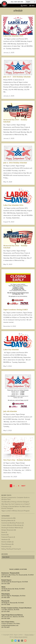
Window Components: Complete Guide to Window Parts (15, 498)
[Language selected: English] (31, 2)
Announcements (8, 518)
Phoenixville (5, 601)
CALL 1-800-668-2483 (17, 2)
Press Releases (7, 544)
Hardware (6, 539)
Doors (4, 532)
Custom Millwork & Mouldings (12, 525)
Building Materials (8, 520)
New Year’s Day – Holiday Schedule (17, 460)
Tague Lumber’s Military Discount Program (16, 511)
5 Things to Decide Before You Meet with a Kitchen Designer (16, 507)
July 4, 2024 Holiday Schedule (15, 163)
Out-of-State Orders (8, 622)
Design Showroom (9, 530)
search (25, 6)
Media (3, 587)
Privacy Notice (29, 635)
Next (23, 486)
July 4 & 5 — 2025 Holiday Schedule (17, 77)
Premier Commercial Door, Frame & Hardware (16, 608)
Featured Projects (8, 537)
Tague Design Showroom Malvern (12, 615)
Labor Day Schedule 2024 (13, 205)
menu (33, 6)
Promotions (6, 546)
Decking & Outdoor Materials (12, 528)
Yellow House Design (21, 637)
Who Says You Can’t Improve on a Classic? (16, 504)
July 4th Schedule (10, 411)
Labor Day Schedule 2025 (13, 36)
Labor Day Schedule (11, 350)
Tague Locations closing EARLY (16, 310)
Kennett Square (6, 580)
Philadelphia (6, 594)
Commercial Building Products (13, 523)
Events (5, 535)
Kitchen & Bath (7, 542)
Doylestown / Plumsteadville (10, 573)
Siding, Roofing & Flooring (11, 549)
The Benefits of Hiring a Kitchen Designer (15, 502)
